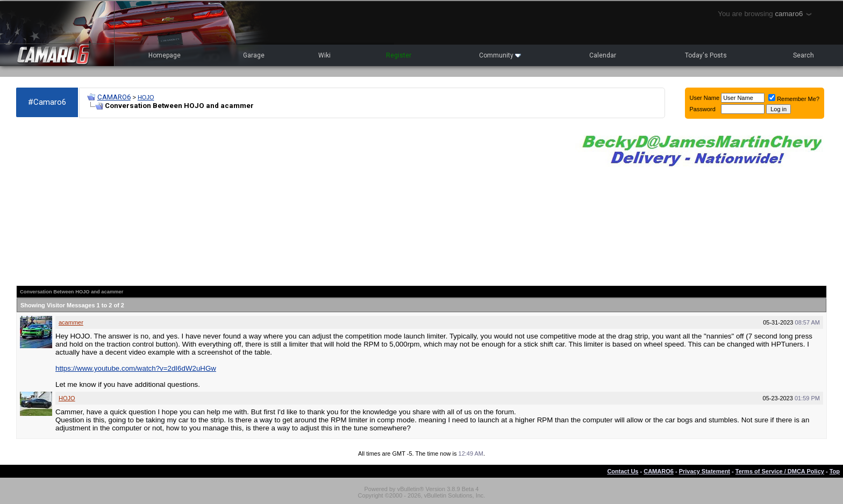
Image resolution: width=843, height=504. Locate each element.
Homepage (165, 55)
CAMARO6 (114, 97)
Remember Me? (794, 99)
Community (500, 55)
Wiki (324, 55)
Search (803, 55)
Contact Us (623, 471)
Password (703, 109)
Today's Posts (706, 55)
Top (835, 471)
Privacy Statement (705, 471)
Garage (254, 55)
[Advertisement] (290, 202)
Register (399, 55)
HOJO (146, 97)
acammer (71, 322)
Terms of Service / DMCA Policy (780, 471)
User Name (705, 98)
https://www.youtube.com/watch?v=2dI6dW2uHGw (136, 368)
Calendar (603, 55)
